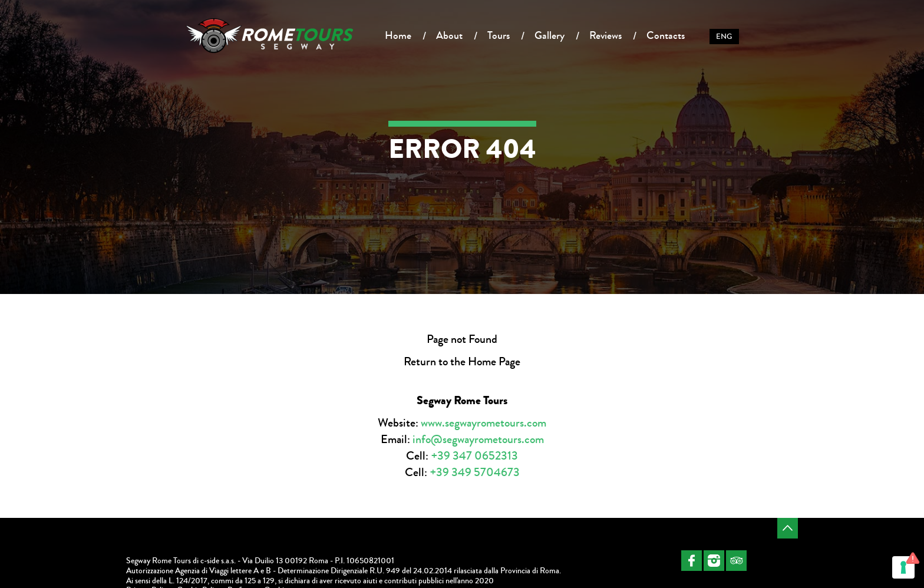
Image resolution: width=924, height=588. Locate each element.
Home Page (494, 361)
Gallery (550, 35)
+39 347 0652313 (474, 456)
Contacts (666, 35)
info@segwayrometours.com (478, 439)
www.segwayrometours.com (484, 423)
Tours (499, 35)
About (449, 35)
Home (398, 35)
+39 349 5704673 (475, 472)
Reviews (605, 35)
